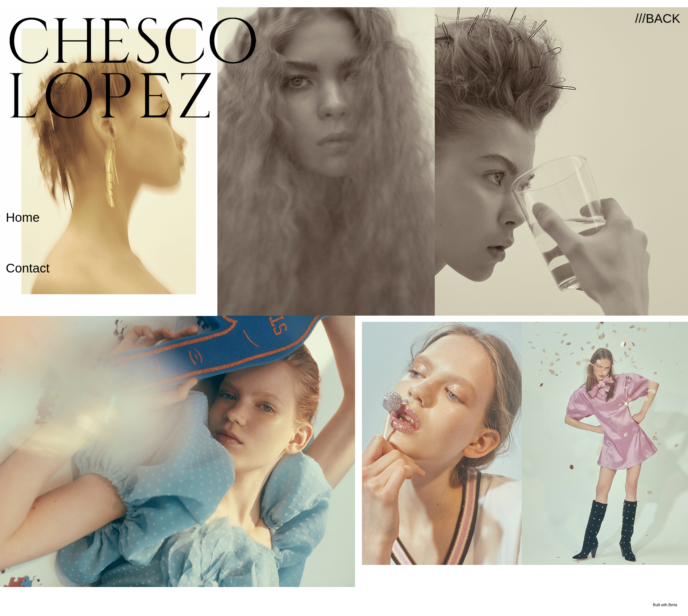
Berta (673, 605)
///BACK (658, 18)
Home (23, 217)
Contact (28, 268)
